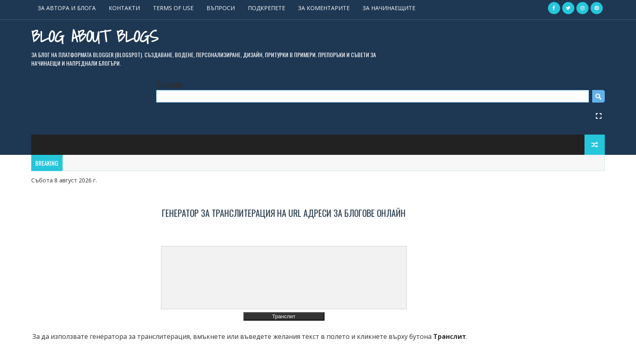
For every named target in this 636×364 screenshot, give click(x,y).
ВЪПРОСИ (274, 8)
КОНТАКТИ (178, 8)
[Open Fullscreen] (545, 63)
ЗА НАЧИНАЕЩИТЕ (443, 8)
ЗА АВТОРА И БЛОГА (120, 8)
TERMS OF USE (227, 8)
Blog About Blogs (148, 33)
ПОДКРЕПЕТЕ (320, 8)
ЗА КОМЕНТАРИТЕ (377, 8)
